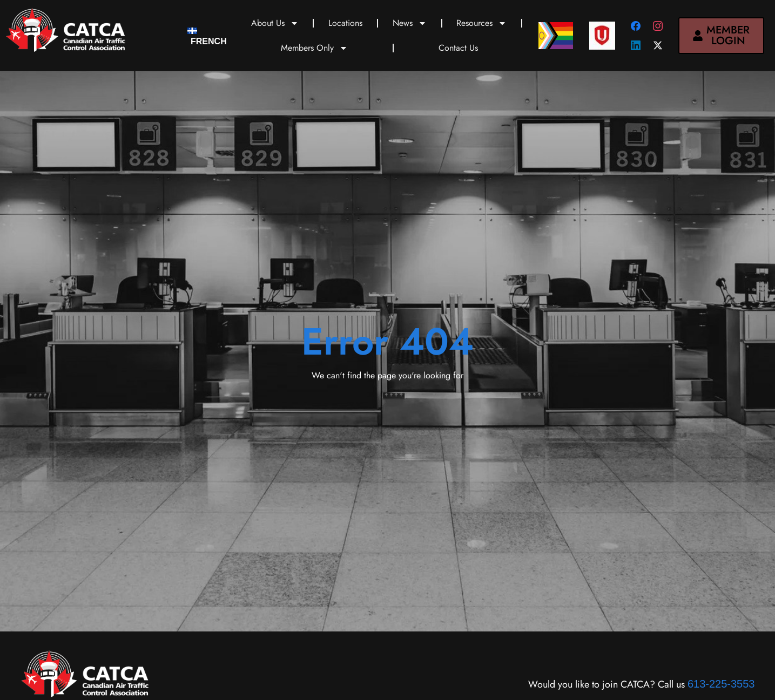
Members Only (314, 48)
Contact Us (458, 48)
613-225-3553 (721, 684)
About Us (275, 23)
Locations (345, 23)
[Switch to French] (207, 36)
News (410, 23)
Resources (481, 23)
